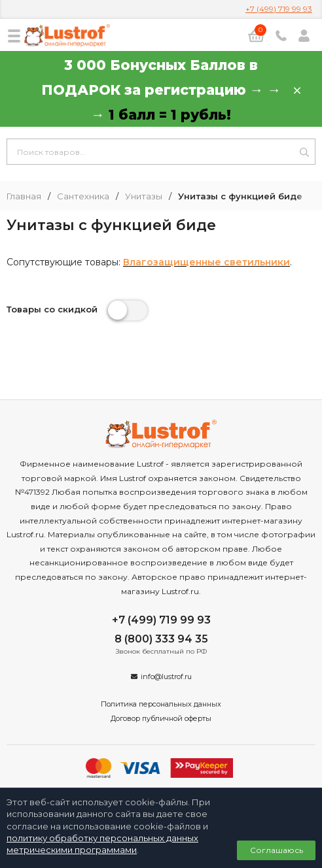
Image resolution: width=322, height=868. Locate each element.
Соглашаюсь (277, 850)
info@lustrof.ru (166, 676)
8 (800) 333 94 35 (161, 639)
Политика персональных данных (161, 704)
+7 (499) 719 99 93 (279, 9)
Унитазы (144, 196)
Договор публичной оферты (161, 718)
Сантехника (83, 196)
